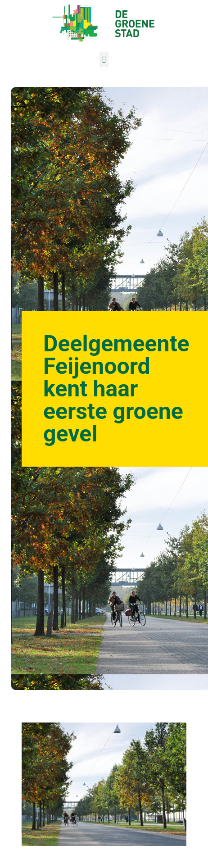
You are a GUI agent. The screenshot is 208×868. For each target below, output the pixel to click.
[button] (104, 60)
